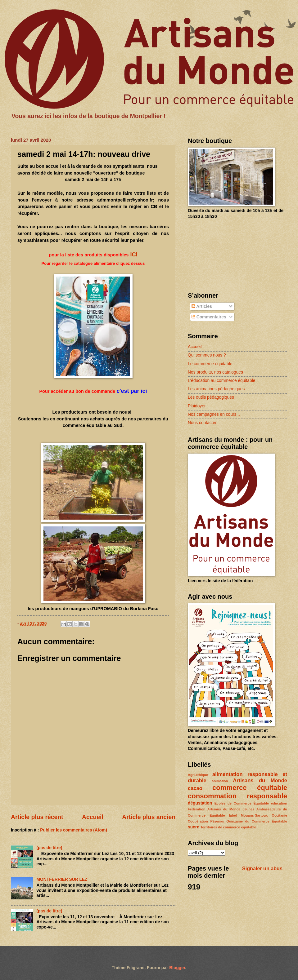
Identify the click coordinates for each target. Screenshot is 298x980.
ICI (133, 255)
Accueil (93, 817)
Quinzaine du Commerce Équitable (257, 821)
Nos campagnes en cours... (214, 414)
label (233, 815)
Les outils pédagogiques (211, 397)
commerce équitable (250, 788)
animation (220, 781)
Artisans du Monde (260, 780)
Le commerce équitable (210, 364)
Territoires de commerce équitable (228, 827)
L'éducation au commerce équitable (221, 381)
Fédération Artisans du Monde (214, 809)
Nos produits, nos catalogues (215, 372)
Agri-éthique (198, 775)
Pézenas (217, 821)
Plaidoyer (197, 406)
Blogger (177, 968)
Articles (202, 306)
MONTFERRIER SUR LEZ (62, 879)
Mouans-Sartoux (254, 815)
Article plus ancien (149, 817)
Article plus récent (37, 817)
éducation (279, 803)
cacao (195, 788)
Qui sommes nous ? (207, 355)
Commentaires (209, 317)
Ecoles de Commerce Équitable (242, 803)
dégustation (200, 803)
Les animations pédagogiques (216, 389)
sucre (194, 827)
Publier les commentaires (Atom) (73, 830)
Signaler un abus (262, 868)
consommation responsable (237, 796)
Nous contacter (202, 423)
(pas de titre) (50, 848)
